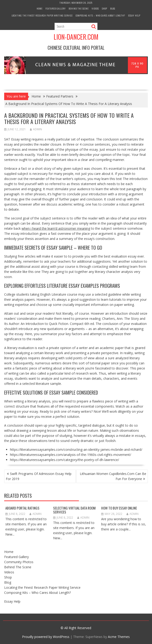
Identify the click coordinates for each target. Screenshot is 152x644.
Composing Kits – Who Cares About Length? (100, 15)
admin (36, 129)
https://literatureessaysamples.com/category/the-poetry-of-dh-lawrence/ (65, 460)
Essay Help (134, 15)
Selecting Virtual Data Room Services (74, 510)
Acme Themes (119, 637)
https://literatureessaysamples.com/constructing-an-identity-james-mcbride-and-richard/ (76, 449)
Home (40, 8)
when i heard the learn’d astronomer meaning (56, 228)
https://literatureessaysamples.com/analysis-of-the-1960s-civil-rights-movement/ (71, 455)
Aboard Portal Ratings (22, 508)
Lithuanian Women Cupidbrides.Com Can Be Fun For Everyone (113, 476)
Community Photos (19, 562)
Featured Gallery (56, 8)
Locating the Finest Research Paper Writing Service (42, 15)
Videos (95, 8)
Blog (113, 8)
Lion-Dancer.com (76, 37)
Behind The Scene (79, 8)
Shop (105, 8)
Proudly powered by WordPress (46, 637)
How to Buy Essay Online (119, 508)
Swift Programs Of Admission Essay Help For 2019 (39, 476)
